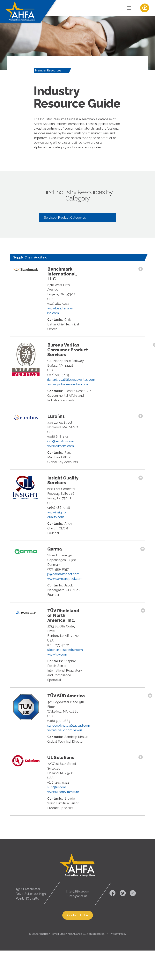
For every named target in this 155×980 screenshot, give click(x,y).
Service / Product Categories (65, 218)
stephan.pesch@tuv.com (65, 650)
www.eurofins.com (61, 446)
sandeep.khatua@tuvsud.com (69, 726)
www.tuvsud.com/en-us (65, 730)
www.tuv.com (57, 654)
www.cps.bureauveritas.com (68, 384)
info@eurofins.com (61, 441)
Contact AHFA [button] (78, 915)
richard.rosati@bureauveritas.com (71, 380)
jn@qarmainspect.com (63, 574)
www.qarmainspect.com (65, 579)
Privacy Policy (118, 934)
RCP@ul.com (57, 787)
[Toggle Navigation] (129, 8)
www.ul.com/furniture (63, 792)
